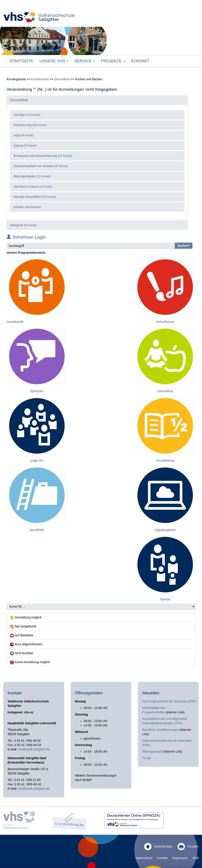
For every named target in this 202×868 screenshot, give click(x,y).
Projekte (113, 61)
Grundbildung (165, 461)
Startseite (21, 61)
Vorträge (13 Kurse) (27, 115)
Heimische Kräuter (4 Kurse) (33, 187)
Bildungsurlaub (152, 752)
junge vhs (37, 461)
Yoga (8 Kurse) (24, 135)
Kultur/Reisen (165, 322)
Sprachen (37, 391)
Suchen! (184, 246)
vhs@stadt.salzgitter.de (34, 749)
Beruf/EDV (37, 530)
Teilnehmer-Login (26, 237)
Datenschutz (144, 858)
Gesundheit (62, 79)
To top (146, 758)
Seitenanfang (158, 847)
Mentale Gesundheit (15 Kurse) (35, 197)
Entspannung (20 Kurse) (30, 125)
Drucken (188, 847)
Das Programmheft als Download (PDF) (169, 701)
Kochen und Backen (27, 207)
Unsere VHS (54, 61)
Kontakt (140, 61)
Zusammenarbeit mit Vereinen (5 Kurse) (41, 166)
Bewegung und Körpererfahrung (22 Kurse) (43, 156)
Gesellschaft (15, 322)
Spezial (165, 599)
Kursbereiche (40, 79)
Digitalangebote (165, 530)
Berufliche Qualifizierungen (161, 730)
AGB (195, 858)
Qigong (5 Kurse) (25, 146)
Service (85, 61)
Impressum (180, 858)
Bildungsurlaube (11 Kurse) (32, 176)
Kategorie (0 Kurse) (23, 225)
